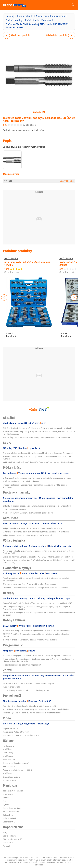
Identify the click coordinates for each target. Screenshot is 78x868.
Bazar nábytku (9, 822)
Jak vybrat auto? (10, 780)
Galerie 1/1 (39, 112)
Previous (4, 297)
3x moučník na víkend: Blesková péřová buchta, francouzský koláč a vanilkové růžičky (38, 603)
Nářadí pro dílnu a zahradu (50, 16)
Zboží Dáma (8, 756)
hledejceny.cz (9, 746)
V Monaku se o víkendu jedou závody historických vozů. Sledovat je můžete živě (36, 532)
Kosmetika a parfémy (12, 808)
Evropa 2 (7, 846)
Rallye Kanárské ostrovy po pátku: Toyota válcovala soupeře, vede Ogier (33, 528)
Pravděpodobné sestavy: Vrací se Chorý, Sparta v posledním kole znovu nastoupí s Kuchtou (37, 458)
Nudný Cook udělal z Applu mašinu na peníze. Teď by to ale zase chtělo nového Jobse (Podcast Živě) (38, 552)
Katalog (10, 16)
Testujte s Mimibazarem (13, 791)
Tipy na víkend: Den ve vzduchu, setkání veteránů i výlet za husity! (30, 640)
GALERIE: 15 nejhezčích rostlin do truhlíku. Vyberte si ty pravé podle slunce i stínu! (37, 506)
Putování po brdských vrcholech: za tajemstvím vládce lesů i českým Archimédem (36, 630)
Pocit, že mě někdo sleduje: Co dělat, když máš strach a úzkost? (29, 706)
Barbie (6, 798)
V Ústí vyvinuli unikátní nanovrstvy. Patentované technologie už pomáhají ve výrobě (37, 478)
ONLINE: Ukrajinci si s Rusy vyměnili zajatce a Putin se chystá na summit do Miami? (37, 428)
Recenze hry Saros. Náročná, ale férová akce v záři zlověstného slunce (32, 713)
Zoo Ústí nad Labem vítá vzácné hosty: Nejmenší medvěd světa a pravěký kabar (36, 709)
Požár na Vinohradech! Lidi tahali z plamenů (21, 481)
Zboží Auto (7, 773)
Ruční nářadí (32, 20)
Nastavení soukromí (55, 862)
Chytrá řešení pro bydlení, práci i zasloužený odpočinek (26, 690)
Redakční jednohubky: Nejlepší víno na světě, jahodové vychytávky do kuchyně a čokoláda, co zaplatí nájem (36, 608)
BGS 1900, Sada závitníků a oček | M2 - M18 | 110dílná (28, 264)
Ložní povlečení (9, 818)
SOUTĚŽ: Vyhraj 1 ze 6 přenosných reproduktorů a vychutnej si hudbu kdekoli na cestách (36, 635)
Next (74, 297)
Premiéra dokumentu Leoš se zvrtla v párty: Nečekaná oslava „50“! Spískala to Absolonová (35, 486)
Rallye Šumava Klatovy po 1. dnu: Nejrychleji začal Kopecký (27, 535)
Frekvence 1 (8, 843)
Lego (5, 801)
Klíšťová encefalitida (11, 687)
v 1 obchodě (10, 336)
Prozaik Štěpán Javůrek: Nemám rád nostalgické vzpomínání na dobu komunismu (37, 437)
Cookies (42, 862)
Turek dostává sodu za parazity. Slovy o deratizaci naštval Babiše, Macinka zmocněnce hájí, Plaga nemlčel (39, 433)
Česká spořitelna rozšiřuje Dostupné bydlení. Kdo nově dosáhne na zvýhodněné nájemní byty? (36, 580)
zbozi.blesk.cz (9, 760)
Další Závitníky (11, 259)
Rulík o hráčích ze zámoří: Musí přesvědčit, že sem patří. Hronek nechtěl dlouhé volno (38, 462)
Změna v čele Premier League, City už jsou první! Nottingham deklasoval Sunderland (38, 453)
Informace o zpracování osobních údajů (21, 862)
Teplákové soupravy (11, 811)
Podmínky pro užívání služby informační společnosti (50, 860)
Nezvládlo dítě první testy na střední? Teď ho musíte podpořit (29, 683)
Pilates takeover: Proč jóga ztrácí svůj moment (22, 665)
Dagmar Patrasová (10, 728)
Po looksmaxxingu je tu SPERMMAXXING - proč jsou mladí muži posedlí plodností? (37, 656)
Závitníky (46, 20)
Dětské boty (8, 815)
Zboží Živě (7, 749)
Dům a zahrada (25, 16)
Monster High (9, 794)
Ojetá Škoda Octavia (12, 777)
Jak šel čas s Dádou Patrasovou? (16, 732)
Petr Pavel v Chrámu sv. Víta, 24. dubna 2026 (21, 735)
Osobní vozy (8, 753)
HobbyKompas (9, 767)
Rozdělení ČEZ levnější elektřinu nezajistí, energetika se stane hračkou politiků (36, 588)
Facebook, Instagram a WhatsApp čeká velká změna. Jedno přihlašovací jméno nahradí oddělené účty (39, 561)
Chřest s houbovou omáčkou (15, 509)
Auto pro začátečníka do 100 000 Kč (18, 770)
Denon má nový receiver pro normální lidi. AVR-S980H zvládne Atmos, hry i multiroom (38, 557)
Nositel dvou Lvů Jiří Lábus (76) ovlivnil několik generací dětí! (28, 513)
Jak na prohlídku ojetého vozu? (16, 763)
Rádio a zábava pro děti (13, 839)
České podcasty (10, 836)
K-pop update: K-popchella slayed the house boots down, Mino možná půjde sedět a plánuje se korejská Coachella (38, 660)
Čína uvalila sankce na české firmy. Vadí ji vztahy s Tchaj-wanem (29, 584)
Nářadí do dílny (14, 20)
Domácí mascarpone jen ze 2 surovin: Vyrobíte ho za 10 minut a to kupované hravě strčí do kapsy (39, 614)
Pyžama (6, 805)
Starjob (6, 832)
